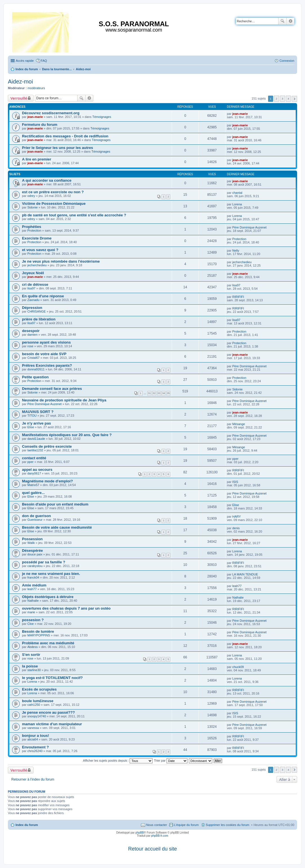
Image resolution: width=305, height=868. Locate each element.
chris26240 (35, 751)
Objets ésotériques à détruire (48, 597)
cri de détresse (35, 284)
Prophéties (32, 227)
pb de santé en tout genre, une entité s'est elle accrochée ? (74, 215)
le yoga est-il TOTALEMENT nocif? (52, 678)
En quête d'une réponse (43, 296)
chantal (237, 193)
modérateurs (36, 88)
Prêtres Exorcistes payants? (47, 365)
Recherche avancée (290, 21)
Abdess (33, 647)
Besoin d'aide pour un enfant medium (55, 504)
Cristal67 (33, 358)
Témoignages (102, 117)
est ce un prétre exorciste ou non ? (53, 192)
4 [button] (288, 99)
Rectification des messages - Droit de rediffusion (65, 136)
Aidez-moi (20, 82)
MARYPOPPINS (39, 635)
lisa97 (31, 288)
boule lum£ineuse (38, 701)
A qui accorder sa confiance (47, 180)
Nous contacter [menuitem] (156, 825)
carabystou (35, 566)
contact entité (34, 458)
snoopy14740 (37, 716)
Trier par (171, 761)
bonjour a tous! (36, 736)
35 (168, 393)
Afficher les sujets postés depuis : (118, 761)
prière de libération (39, 319)
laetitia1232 (35, 450)
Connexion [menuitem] (287, 61)
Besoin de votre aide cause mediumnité (57, 527)
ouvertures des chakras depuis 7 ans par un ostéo (66, 608)
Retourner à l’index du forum (33, 779)
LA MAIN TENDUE (245, 574)
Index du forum (27, 825)
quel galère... (33, 493)
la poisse (30, 666)
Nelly (236, 250)
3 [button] (282, 99)
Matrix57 (33, 485)
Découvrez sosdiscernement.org (51, 113)
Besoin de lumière (38, 631)
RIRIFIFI (238, 297)
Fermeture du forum (40, 125)
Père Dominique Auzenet (249, 227)
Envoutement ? (35, 747)
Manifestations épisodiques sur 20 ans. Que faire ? (67, 435)
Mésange (239, 424)
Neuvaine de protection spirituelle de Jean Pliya (64, 400)
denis (236, 528)
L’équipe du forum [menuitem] (186, 825)
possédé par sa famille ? (44, 562)
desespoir (31, 331)
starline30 (34, 670)
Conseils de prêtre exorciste (47, 446)
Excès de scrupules (39, 689)
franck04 (33, 577)
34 (163, 393)
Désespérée (32, 551)
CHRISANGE (37, 311)
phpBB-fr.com (160, 836)
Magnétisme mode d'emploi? (47, 481)
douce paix (35, 554)
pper (30, 462)
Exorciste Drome (37, 238)
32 (154, 393)
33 (159, 393)
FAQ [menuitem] (44, 61)
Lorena (237, 204)
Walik (31, 543)
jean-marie (35, 117)
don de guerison (37, 516)
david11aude (36, 439)
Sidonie (33, 207)
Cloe (31, 624)
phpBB (140, 833)
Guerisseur (35, 520)
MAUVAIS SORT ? (38, 412)
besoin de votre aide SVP (44, 354)
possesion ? (33, 620)
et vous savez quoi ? (40, 250)
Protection (34, 230)
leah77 (32, 589)
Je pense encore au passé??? (48, 712)
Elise (31, 427)
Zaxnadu (33, 300)
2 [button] (277, 99)
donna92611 (36, 369)
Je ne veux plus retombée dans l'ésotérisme (61, 261)
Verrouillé (19, 98)
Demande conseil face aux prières (52, 389)
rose (30, 346)
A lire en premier (37, 159)
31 (149, 393)
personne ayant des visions (46, 342)
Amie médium (34, 585)
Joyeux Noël (33, 273)
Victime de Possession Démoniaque (54, 204)
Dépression (32, 308)
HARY (237, 517)
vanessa (33, 728)
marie (31, 612)
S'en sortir (31, 655)
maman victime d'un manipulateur (52, 724)
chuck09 (238, 667)
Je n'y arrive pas (37, 423)
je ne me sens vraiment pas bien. (51, 574)
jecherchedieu (37, 265)
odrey (31, 196)
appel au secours (37, 470)
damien (32, 335)
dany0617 (34, 473)
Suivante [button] (294, 99)
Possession (32, 539)
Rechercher (282, 21)
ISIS (235, 482)
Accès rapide (25, 61)
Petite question (35, 377)
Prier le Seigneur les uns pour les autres (58, 148)
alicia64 (33, 739)
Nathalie (33, 601)
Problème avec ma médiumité (48, 643)
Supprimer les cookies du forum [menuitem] (228, 825)
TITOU (32, 416)
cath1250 (34, 705)
